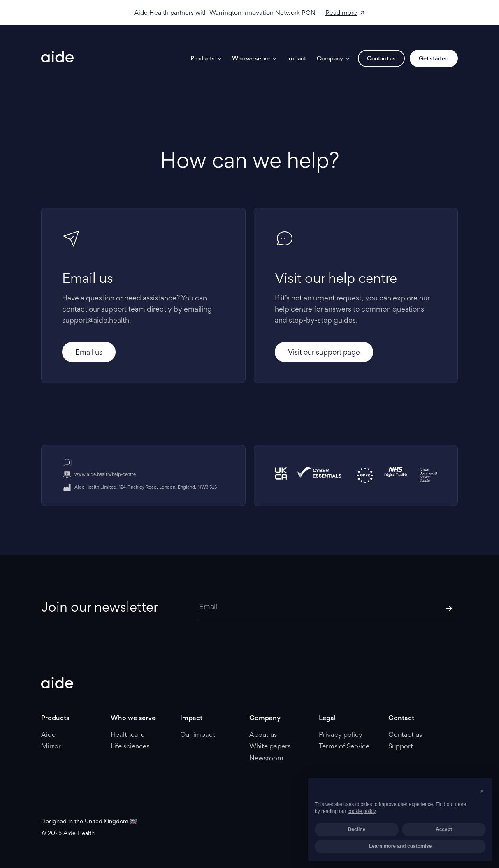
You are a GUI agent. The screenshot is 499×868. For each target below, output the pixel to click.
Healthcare (128, 734)
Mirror (51, 746)
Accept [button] (444, 829)
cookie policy (362, 811)
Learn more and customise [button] (400, 846)
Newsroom (266, 758)
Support (401, 746)
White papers (270, 746)
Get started (434, 58)
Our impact (198, 734)
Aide (48, 734)
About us (263, 734)
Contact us (381, 58)
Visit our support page (324, 352)
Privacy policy (341, 734)
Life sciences (130, 746)
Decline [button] (357, 829)
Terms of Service (344, 746)
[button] (482, 791)
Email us (89, 352)
